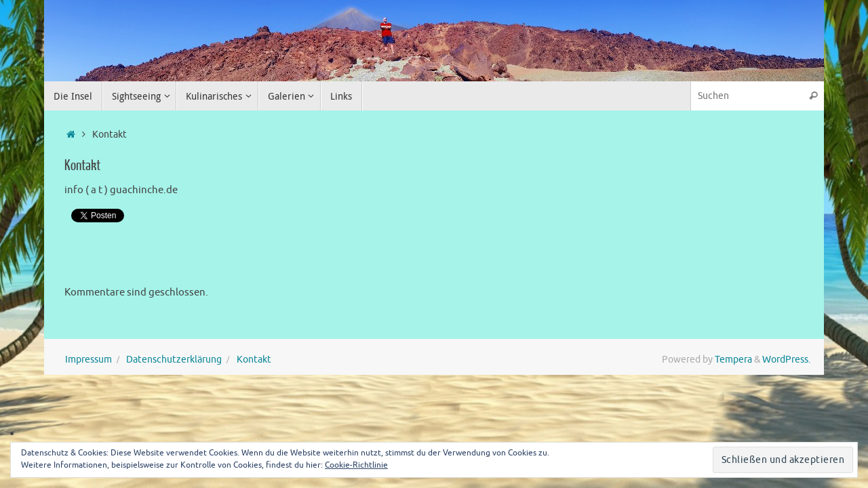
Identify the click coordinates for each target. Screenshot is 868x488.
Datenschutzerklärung (174, 360)
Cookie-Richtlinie (356, 465)
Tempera (733, 360)
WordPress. (786, 360)
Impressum (88, 360)
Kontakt (254, 360)
